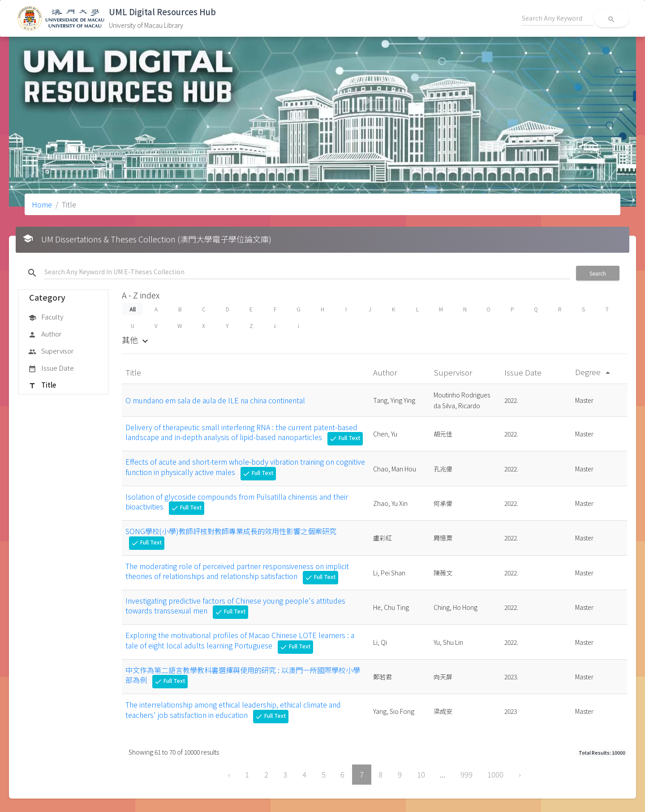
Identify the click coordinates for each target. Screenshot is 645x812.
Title (42, 385)
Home (42, 204)
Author (45, 334)
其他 (136, 340)
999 (467, 774)
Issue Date (51, 368)
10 (421, 774)
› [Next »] (520, 774)
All (132, 309)
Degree (594, 372)
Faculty (46, 317)
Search (598, 273)
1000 (495, 774)
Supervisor (51, 351)
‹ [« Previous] (229, 774)
